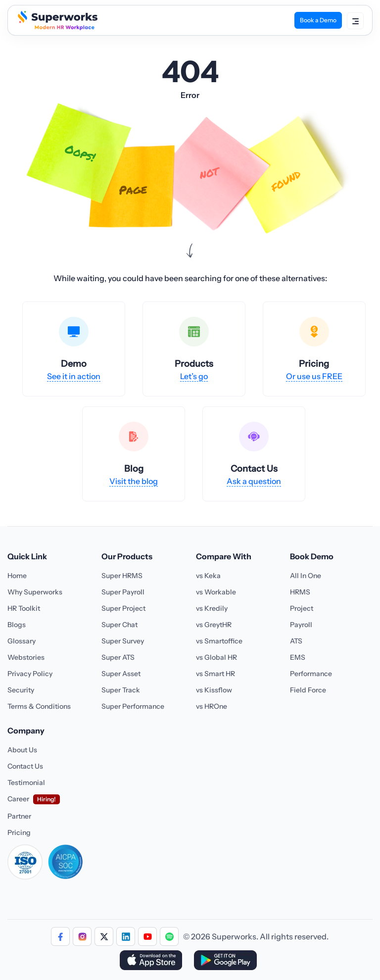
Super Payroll (123, 592)
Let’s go (194, 376)
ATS (296, 641)
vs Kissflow (214, 690)
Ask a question (254, 481)
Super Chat (119, 625)
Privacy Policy (30, 674)
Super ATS (118, 657)
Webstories (26, 657)
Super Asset (121, 674)
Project (302, 608)
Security (21, 690)
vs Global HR (216, 657)
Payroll (301, 625)
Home (17, 576)
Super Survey (123, 641)
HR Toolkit (24, 608)
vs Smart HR (215, 674)
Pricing (19, 833)
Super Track (121, 690)
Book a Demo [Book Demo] (318, 20)
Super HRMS (122, 576)
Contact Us (25, 766)
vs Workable (216, 592)
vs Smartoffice (219, 641)
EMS (298, 657)
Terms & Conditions (39, 706)
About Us (22, 750)
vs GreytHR (214, 625)
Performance (311, 674)
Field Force (308, 690)
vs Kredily (212, 608)
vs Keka (208, 576)
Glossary (22, 641)
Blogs (17, 625)
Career (18, 799)
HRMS (300, 592)
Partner (19, 816)
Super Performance (133, 706)
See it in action (74, 376)
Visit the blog (134, 481)
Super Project (123, 608)
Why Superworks (35, 592)
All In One (306, 576)
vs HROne (212, 706)
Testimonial (26, 783)
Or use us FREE (314, 376)
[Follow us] (60, 936)
